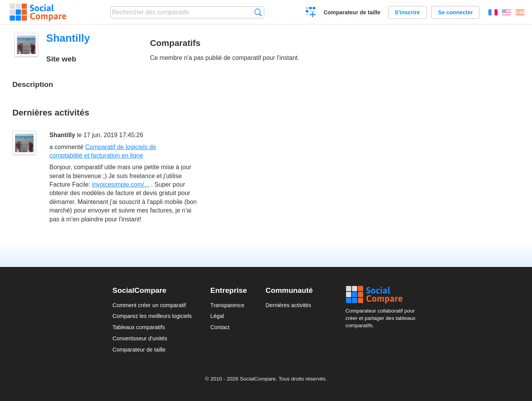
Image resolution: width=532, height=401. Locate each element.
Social (383, 295)
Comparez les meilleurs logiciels (152, 316)
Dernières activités (288, 305)
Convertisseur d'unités (140, 338)
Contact (220, 327)
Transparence (227, 305)
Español (520, 12)
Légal (217, 316)
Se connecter (455, 12)
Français (493, 12)
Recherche (258, 12)
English (507, 12)
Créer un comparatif (311, 13)
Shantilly (62, 135)
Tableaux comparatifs (139, 327)
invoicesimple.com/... (121, 184)
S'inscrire (407, 12)
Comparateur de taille (352, 12)
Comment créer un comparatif (149, 305)
